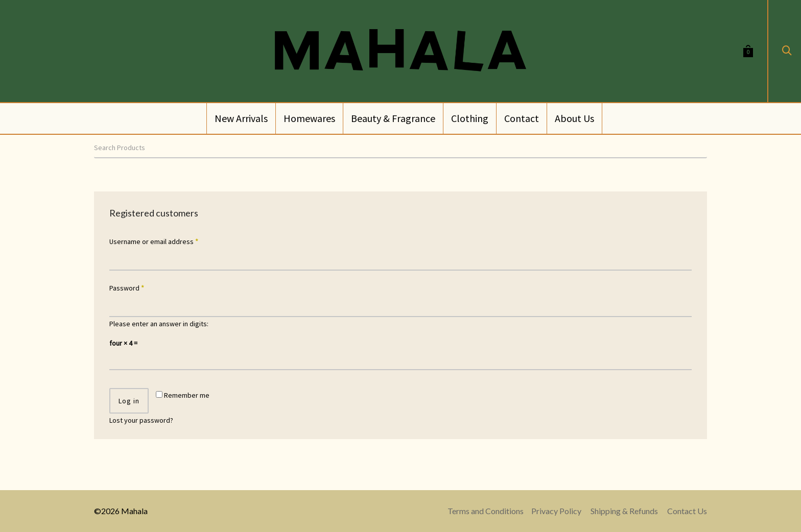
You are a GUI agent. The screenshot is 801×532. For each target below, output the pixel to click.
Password (127, 288)
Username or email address (154, 241)
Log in (129, 401)
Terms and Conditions (486, 511)
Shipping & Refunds (624, 511)
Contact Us (687, 511)
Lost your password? (141, 420)
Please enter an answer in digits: (159, 324)
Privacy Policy (556, 511)
